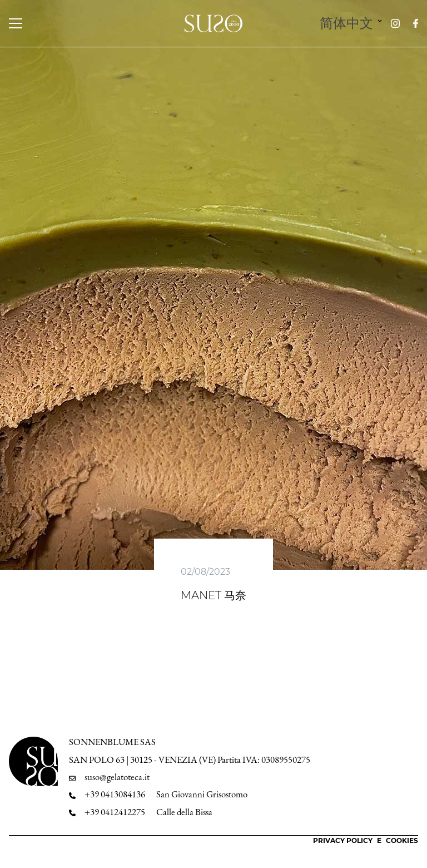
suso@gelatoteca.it (117, 777)
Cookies (402, 840)
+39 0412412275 (115, 812)
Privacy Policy (343, 840)
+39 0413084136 (115, 794)
